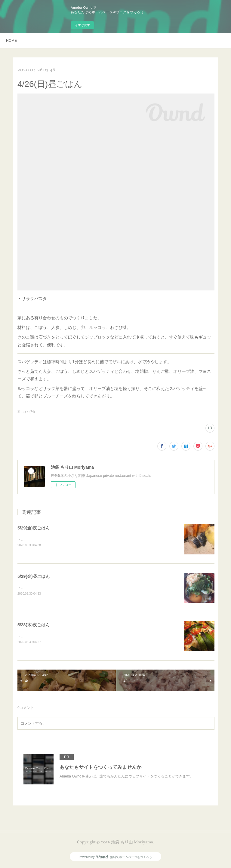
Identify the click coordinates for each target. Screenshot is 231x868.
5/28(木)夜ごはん (34, 625)
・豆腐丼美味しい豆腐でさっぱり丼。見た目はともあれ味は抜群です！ (75, 588)
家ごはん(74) (26, 412)
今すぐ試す (82, 25)
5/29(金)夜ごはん (34, 528)
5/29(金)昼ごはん (34, 577)
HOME (11, 41)
